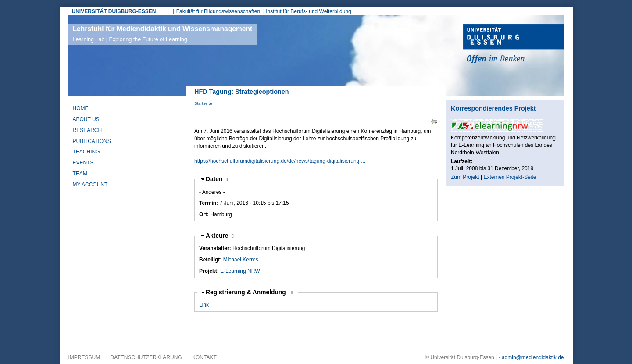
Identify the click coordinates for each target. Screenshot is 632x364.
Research (87, 130)
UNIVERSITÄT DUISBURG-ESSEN (114, 11)
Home (81, 108)
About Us (86, 119)
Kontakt (204, 357)
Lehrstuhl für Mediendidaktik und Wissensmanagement (163, 34)
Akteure (220, 236)
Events (83, 163)
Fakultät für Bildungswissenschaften (218, 11)
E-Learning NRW (240, 271)
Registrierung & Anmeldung (247, 292)
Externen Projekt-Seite (510, 177)
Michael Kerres (241, 260)
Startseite (203, 103)
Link (204, 305)
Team (80, 174)
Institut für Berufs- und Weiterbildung (309, 11)
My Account (90, 185)
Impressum (84, 357)
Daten (217, 179)
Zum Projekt (465, 177)
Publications (92, 141)
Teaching (86, 152)
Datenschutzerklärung (146, 357)
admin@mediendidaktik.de (533, 357)
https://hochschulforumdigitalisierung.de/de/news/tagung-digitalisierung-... (280, 161)
